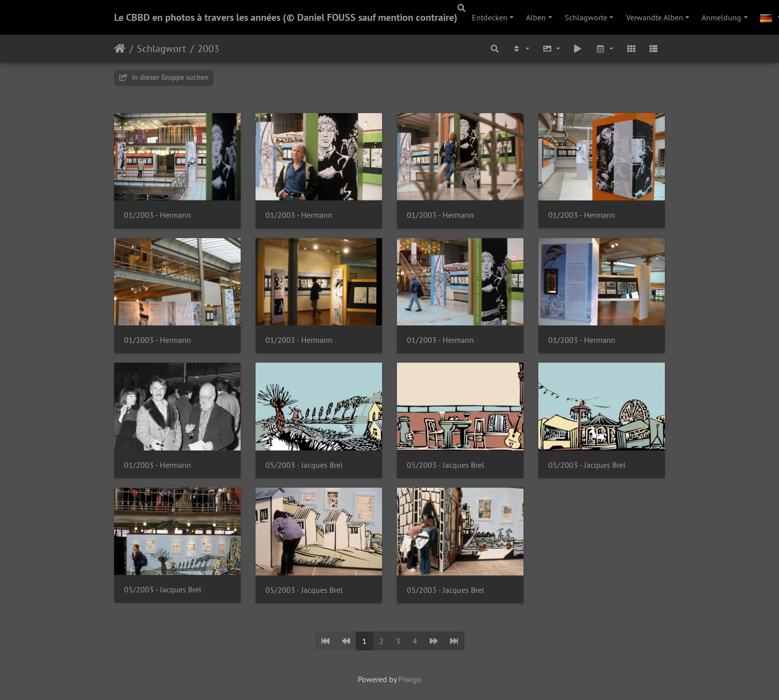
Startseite (120, 49)
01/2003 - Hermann (158, 215)
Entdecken (490, 17)
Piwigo (410, 679)
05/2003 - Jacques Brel (304, 465)
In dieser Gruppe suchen (164, 77)
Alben (536, 17)
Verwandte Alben (655, 17)
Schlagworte (586, 17)
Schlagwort (162, 49)
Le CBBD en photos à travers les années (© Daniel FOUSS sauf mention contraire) (286, 17)
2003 (208, 49)
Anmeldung (721, 17)
